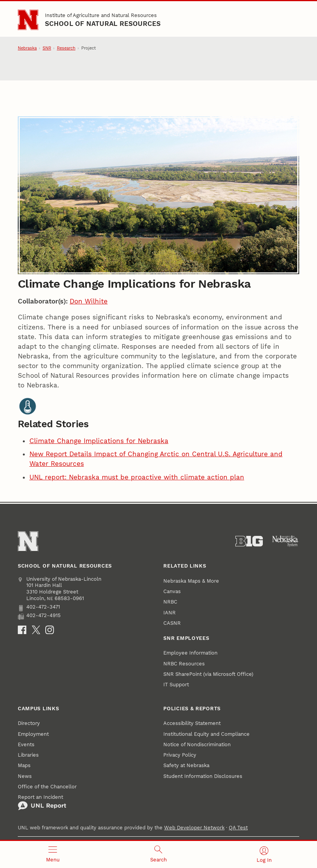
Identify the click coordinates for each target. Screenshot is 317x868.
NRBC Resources (184, 664)
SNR (47, 48)
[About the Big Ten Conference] (249, 541)
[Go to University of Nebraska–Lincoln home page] (28, 20)
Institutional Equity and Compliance (206, 734)
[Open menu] (53, 854)
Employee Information (190, 653)
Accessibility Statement (192, 723)
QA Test (238, 828)
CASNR (172, 623)
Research (66, 48)
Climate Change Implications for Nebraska (99, 441)
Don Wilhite (89, 301)
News (25, 776)
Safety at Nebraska (186, 765)
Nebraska (27, 48)
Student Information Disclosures (203, 776)
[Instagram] (50, 630)
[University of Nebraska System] (285, 541)
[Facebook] (22, 630)
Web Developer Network (194, 828)
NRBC (170, 602)
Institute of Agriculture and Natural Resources (101, 15)
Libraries (28, 755)
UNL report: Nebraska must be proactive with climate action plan (137, 477)
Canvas (172, 591)
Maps (24, 765)
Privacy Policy (180, 755)
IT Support (176, 685)
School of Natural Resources (103, 24)
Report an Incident (42, 802)
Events (26, 744)
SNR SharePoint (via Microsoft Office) (208, 674)
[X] (36, 630)
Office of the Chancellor (47, 787)
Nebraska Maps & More (191, 581)
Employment (33, 734)
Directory (29, 723)
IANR (170, 613)
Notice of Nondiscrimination (197, 744)
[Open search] (158, 854)
